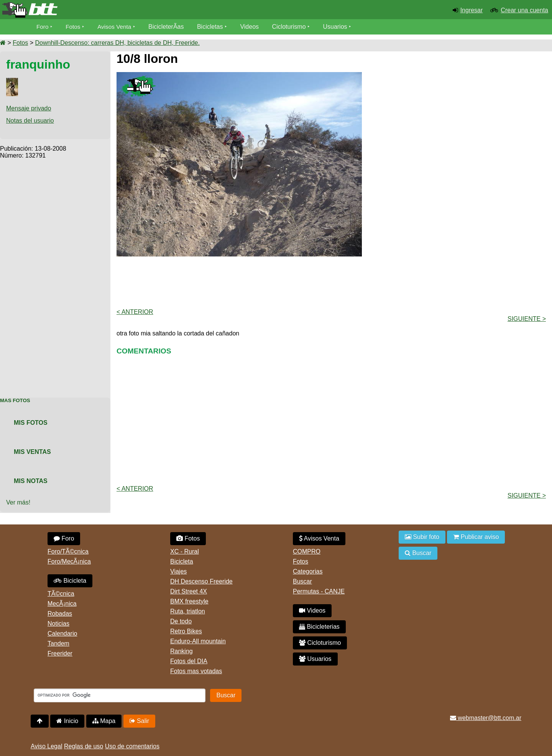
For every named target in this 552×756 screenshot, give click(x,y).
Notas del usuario (30, 121)
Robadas (60, 614)
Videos (252, 27)
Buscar (302, 581)
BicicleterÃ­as (169, 27)
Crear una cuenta (524, 10)
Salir (139, 721)
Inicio (67, 721)
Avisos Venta (117, 27)
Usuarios (338, 27)
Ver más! (18, 502)
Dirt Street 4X (189, 591)
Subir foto (422, 537)
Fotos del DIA (189, 661)
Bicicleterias (319, 627)
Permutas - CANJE (319, 591)
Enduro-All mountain (198, 641)
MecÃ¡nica (62, 604)
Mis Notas (31, 481)
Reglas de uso (84, 746)
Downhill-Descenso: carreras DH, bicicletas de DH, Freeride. (117, 43)
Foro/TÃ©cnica (68, 551)
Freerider (60, 653)
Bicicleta (70, 581)
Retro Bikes (186, 631)
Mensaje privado (29, 108)
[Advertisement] (55, 274)
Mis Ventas (32, 452)
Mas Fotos (15, 400)
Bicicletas (214, 27)
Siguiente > (527, 319)
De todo (181, 621)
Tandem (58, 643)
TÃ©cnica (61, 594)
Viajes (178, 571)
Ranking (182, 651)
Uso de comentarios (132, 746)
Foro (43, 27)
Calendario (62, 634)
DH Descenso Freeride (201, 581)
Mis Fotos (31, 423)
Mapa (104, 721)
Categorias (308, 571)
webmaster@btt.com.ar (486, 718)
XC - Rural (185, 551)
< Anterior (135, 312)
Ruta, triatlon (188, 611)
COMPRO (307, 551)
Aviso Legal (46, 746)
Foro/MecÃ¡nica (69, 561)
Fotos (74, 27)
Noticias (58, 624)
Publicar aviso (476, 537)
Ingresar (472, 10)
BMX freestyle (189, 601)
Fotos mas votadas (196, 671)
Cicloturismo (292, 27)
